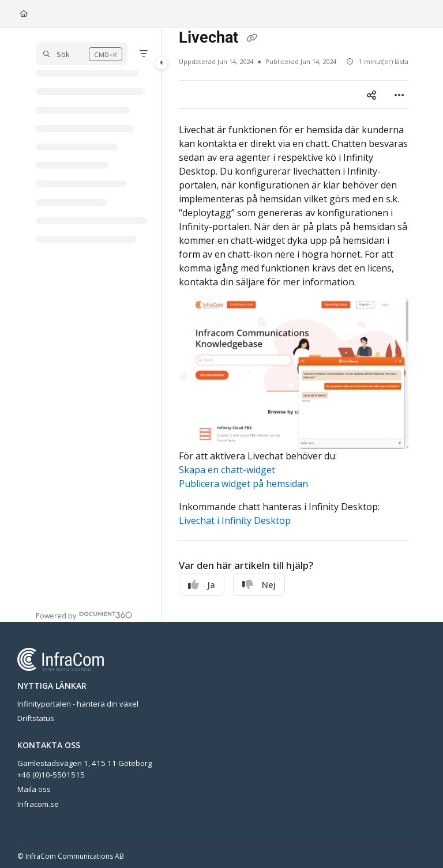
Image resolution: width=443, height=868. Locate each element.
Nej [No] (259, 584)
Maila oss (34, 789)
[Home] (24, 14)
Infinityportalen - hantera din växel (78, 704)
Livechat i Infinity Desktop (235, 520)
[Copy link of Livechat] (251, 39)
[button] (82, 54)
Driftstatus (36, 718)
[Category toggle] (162, 63)
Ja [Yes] (202, 584)
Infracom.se (38, 804)
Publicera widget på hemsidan (243, 484)
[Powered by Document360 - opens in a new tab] (84, 615)
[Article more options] (399, 95)
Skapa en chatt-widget (227, 470)
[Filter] (144, 54)
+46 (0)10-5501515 (51, 775)
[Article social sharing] (371, 95)
